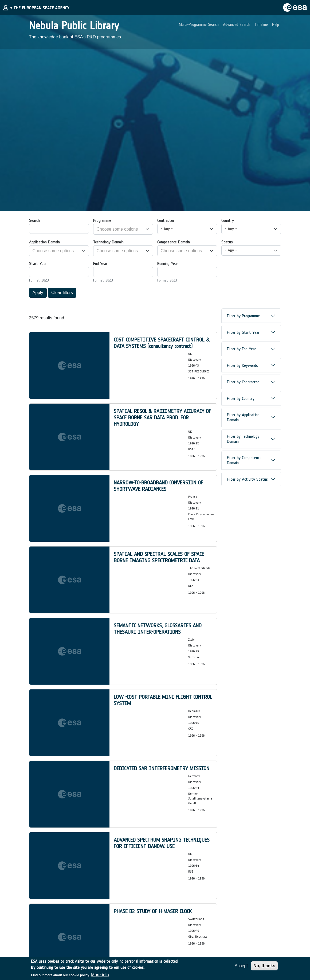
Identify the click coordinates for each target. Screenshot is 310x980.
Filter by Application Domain (243, 417)
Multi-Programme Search (199, 24)
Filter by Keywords (242, 365)
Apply (38, 293)
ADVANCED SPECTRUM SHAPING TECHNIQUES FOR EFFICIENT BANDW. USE (162, 843)
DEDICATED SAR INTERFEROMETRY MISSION (162, 768)
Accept (241, 966)
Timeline (261, 24)
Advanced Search (237, 24)
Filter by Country (241, 398)
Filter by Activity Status (247, 479)
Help (276, 24)
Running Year (168, 264)
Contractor (166, 220)
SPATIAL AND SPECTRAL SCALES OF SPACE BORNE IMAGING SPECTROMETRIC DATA (159, 557)
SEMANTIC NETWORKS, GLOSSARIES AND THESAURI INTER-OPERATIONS (158, 629)
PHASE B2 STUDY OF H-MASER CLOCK (153, 911)
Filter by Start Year (243, 332)
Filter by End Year (242, 349)
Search (34, 220)
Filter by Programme (243, 316)
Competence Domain (174, 242)
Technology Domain (108, 242)
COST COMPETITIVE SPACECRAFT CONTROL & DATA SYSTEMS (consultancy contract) (162, 343)
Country (228, 220)
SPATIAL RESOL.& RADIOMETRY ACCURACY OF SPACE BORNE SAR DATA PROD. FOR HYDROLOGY (162, 417)
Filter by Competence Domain (244, 460)
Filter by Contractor (243, 382)
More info (100, 975)
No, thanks (264, 966)
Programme (102, 220)
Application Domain (44, 242)
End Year (100, 264)
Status (227, 242)
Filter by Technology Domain (243, 439)
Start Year (38, 264)
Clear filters (62, 293)
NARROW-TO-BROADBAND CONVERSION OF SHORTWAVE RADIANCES (158, 486)
